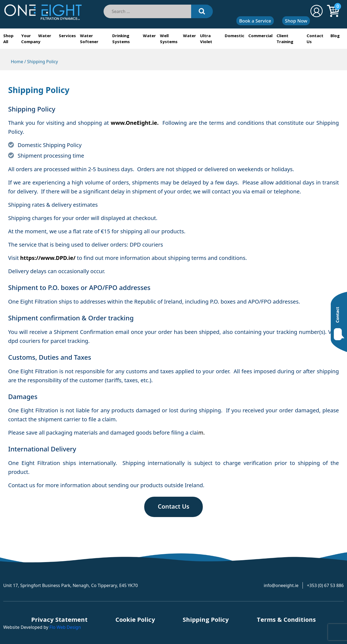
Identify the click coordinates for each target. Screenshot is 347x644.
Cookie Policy (135, 619)
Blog (335, 36)
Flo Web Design (65, 627)
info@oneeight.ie (281, 585)
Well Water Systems (178, 39)
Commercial (260, 36)
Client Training (285, 39)
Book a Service (255, 21)
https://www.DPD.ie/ (48, 258)
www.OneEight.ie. (135, 123)
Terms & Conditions (286, 619)
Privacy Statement (59, 619)
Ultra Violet (206, 39)
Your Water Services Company (48, 39)
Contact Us (315, 39)
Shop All (8, 39)
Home (17, 62)
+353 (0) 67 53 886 (325, 585)
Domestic (234, 36)
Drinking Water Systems (134, 39)
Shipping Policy (206, 619)
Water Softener (89, 39)
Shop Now (296, 21)
